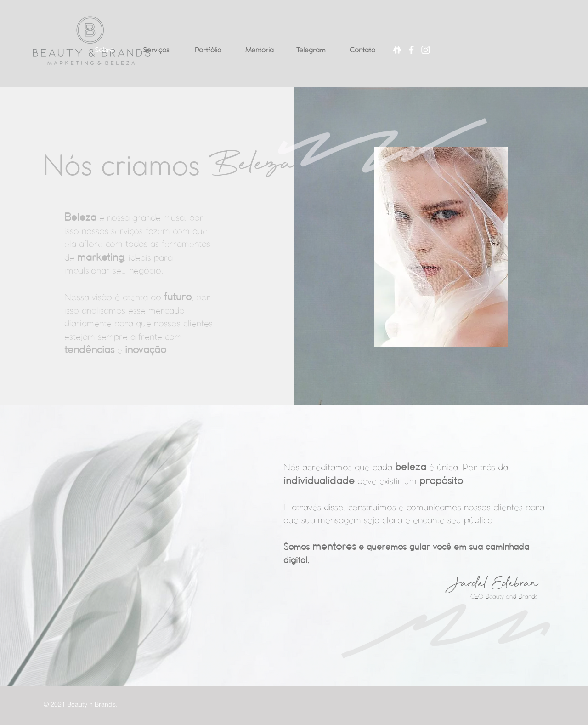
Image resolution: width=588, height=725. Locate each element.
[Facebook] (411, 50)
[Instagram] (426, 50)
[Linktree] (397, 50)
